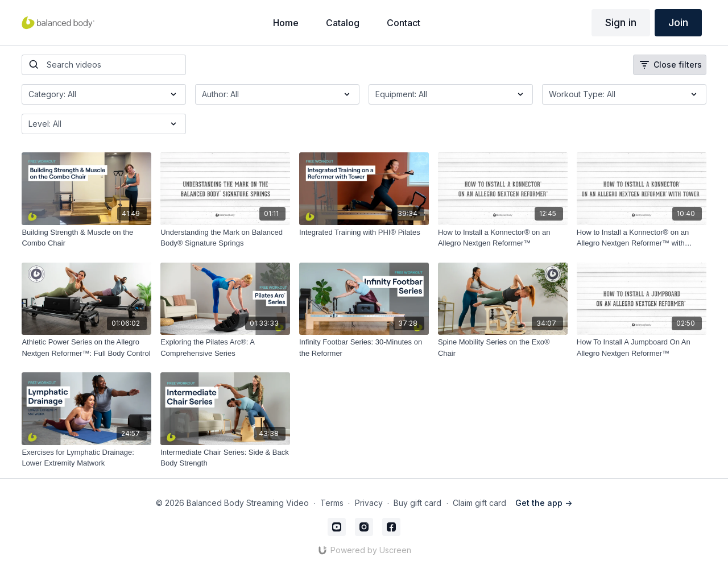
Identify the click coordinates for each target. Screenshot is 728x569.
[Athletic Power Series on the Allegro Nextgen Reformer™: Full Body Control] (86, 348)
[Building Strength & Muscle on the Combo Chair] (86, 238)
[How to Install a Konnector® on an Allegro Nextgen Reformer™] (503, 238)
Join (678, 22)
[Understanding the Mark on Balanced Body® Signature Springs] (225, 238)
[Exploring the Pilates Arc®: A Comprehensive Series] (225, 348)
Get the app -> (544, 503)
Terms (332, 503)
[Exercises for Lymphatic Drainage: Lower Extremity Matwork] (86, 458)
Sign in (621, 22)
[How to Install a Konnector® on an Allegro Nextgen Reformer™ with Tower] (642, 238)
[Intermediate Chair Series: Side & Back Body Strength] (225, 458)
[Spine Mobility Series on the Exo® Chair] (503, 348)
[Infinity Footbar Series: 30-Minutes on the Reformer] (364, 348)
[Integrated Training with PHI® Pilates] (364, 232)
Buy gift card (417, 503)
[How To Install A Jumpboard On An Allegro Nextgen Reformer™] (642, 348)
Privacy (369, 503)
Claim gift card (479, 503)
